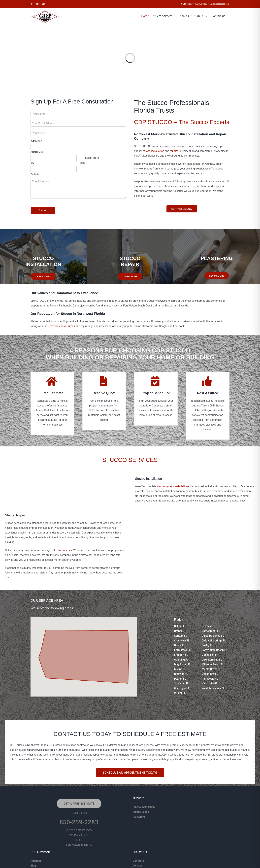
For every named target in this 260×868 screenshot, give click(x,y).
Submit (43, 210)
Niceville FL (181, 674)
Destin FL (180, 645)
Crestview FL (182, 641)
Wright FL (180, 693)
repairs (174, 151)
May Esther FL (183, 664)
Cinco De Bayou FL (213, 636)
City (32, 163)
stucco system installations (173, 486)
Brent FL (179, 631)
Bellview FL (209, 626)
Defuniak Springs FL (214, 641)
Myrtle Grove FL (211, 669)
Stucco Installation (144, 807)
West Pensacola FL (213, 688)
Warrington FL (183, 688)
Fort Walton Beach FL (215, 650)
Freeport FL (181, 655)
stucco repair (65, 550)
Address (36, 141)
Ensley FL (208, 645)
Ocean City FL (210, 674)
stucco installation (153, 151)
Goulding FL (181, 660)
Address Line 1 (37, 152)
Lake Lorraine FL (212, 660)
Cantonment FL (211, 631)
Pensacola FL (210, 679)
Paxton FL (180, 679)
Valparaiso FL (210, 684)
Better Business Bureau (61, 326)
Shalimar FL (181, 684)
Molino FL (180, 669)
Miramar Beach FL (213, 664)
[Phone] (78, 133)
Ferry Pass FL (182, 650)
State (82, 163)
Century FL (181, 636)
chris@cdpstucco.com (220, 4)
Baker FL (179, 626)
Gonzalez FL (209, 655)
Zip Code (35, 174)
